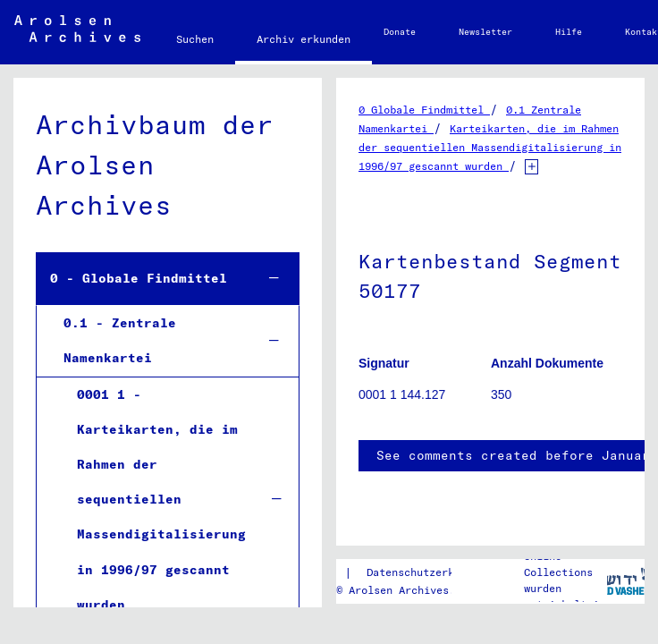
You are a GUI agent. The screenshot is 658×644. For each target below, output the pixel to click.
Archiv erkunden (304, 39)
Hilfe (569, 32)
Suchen (195, 39)
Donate (400, 32)
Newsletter (485, 32)
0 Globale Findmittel (424, 110)
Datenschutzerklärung (429, 572)
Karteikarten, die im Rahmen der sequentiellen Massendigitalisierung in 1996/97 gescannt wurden (490, 147)
